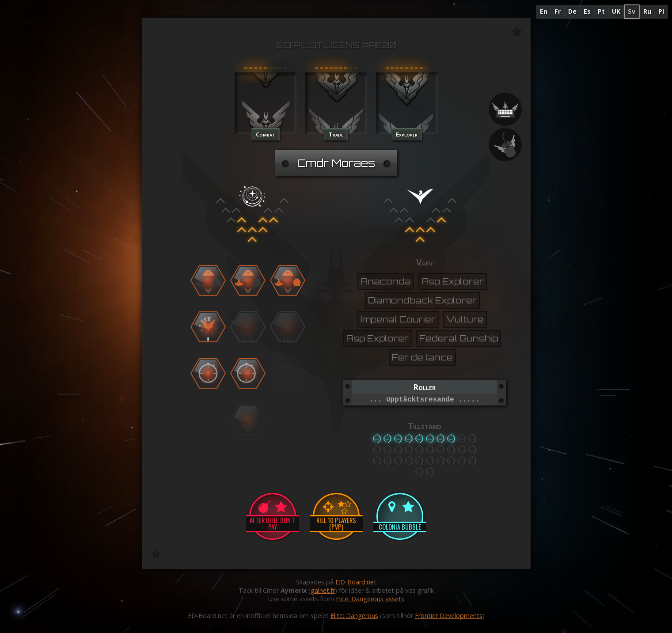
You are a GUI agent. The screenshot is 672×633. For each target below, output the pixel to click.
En (544, 11)
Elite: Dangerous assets (370, 599)
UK (616, 11)
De (572, 11)
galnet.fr (323, 590)
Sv (632, 11)
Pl (661, 11)
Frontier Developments (449, 616)
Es (587, 11)
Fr (558, 11)
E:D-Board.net (356, 582)
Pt (601, 11)
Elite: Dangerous (354, 616)
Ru (647, 11)
